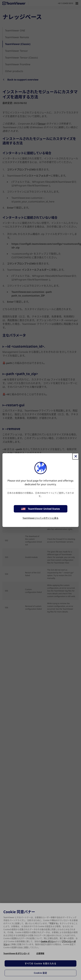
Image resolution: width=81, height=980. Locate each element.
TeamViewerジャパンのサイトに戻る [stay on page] (40, 518)
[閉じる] (75, 456)
